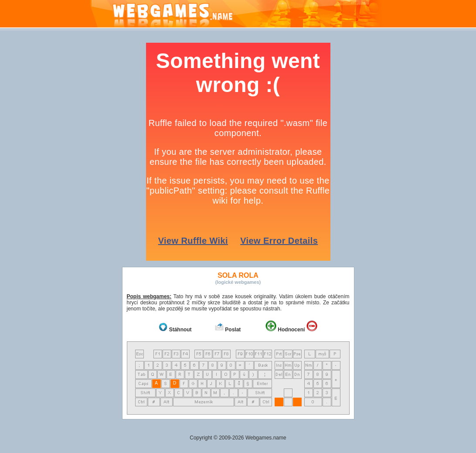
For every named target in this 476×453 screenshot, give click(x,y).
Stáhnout (180, 330)
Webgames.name (266, 438)
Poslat (233, 330)
